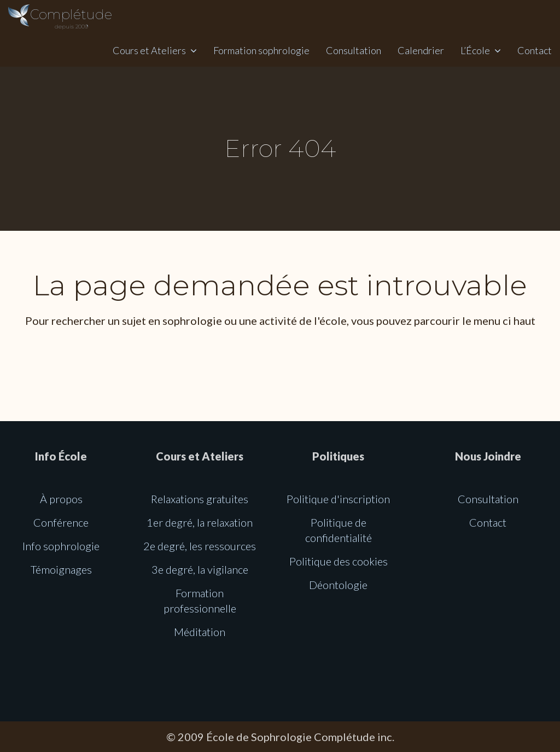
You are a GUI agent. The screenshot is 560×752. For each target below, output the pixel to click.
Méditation (200, 632)
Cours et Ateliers (149, 50)
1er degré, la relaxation (200, 522)
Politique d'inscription (338, 499)
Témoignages (61, 569)
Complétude (71, 18)
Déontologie (338, 585)
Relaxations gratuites (200, 499)
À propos (61, 499)
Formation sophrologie (261, 50)
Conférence (61, 522)
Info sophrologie (61, 546)
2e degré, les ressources (200, 546)
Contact (535, 50)
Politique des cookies (339, 561)
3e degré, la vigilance (200, 569)
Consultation (354, 50)
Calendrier (421, 50)
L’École (475, 50)
